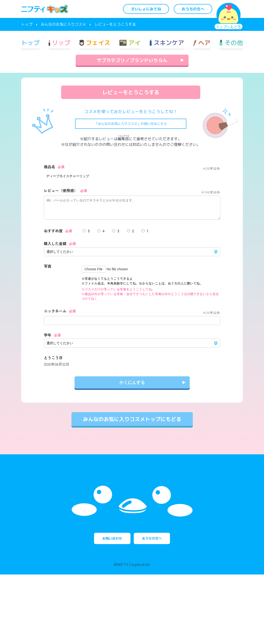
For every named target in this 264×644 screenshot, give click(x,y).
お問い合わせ (104, 605)
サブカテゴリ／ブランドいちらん (132, 78)
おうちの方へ (193, 9)
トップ (27, 24)
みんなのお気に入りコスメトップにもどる (132, 441)
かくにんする (132, 405)
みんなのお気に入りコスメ (63, 24)
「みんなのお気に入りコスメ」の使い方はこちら (131, 142)
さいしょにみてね (146, 9)
